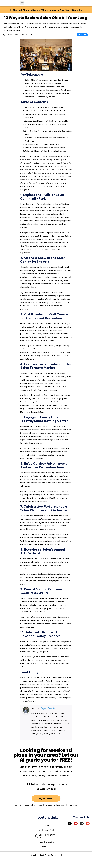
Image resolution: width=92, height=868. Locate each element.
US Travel (82, 44)
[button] (22, 8)
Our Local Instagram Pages (45, 845)
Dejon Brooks (48, 717)
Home (46, 835)
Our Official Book (46, 839)
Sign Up (46, 856)
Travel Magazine (46, 851)
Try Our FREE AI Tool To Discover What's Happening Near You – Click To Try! (46, 19)
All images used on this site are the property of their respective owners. (46, 814)
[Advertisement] (82, 89)
